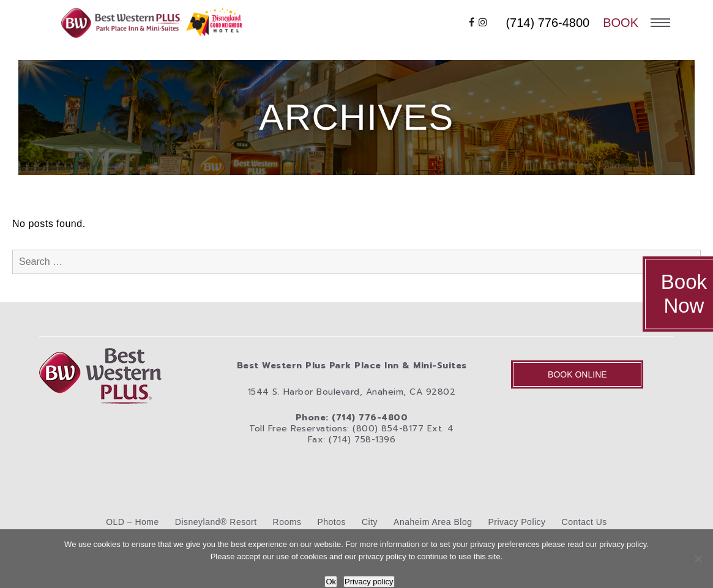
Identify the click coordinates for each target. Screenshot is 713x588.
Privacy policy (369, 582)
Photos (331, 522)
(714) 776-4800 (547, 23)
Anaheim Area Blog (433, 522)
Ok (331, 582)
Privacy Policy (517, 522)
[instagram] (483, 23)
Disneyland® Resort (216, 522)
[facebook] (472, 23)
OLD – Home (133, 522)
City (370, 522)
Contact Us (584, 522)
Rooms (287, 522)
